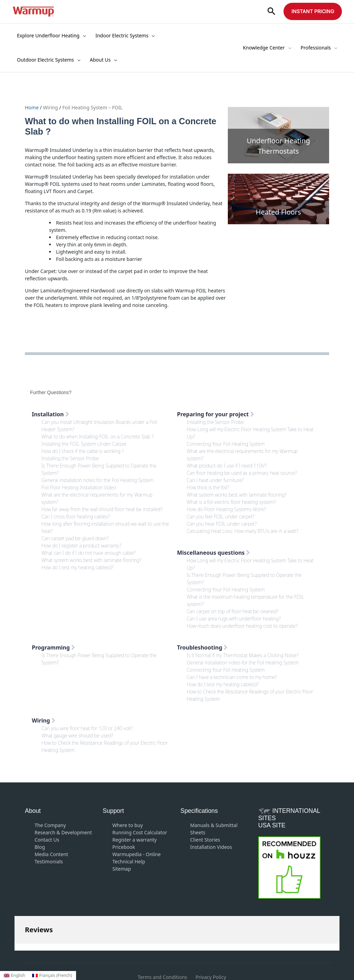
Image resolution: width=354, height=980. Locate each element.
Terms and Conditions (162, 942)
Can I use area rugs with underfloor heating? (234, 619)
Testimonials (49, 861)
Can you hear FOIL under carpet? (222, 524)
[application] (83, 36)
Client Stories (205, 840)
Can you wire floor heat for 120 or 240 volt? (87, 728)
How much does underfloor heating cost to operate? (242, 626)
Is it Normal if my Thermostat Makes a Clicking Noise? (243, 655)
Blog (40, 847)
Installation (50, 414)
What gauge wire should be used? (77, 736)
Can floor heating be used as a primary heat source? (242, 473)
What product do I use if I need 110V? (227, 466)
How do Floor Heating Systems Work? (226, 509)
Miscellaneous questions (213, 553)
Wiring (50, 107)
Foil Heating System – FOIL (92, 107)
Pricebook (124, 847)
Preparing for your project (216, 414)
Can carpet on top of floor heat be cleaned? (232, 611)
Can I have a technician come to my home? (232, 677)
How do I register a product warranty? (81, 546)
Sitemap (122, 869)
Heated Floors (278, 212)
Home (32, 107)
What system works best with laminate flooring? (91, 560)
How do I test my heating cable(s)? (77, 567)
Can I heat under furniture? (215, 480)
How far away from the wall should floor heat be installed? (102, 509)
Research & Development (63, 832)
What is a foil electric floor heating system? (231, 502)
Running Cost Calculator (140, 832)
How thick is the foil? (208, 487)
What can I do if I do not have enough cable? (88, 553)
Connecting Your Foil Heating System (226, 444)
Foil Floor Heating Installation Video (79, 487)
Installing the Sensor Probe (70, 458)
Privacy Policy (211, 942)
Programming (53, 647)
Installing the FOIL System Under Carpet (84, 444)
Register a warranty (134, 840)
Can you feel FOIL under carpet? (221, 516)
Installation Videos (211, 847)
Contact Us (47, 840)
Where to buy (128, 825)
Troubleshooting (202, 647)
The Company (50, 825)
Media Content (51, 854)
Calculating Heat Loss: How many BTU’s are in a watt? (243, 531)
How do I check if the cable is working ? (83, 451)
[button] (271, 12)
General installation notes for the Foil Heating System (97, 480)
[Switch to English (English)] (15, 976)
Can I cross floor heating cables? (76, 516)
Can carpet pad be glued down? (75, 538)
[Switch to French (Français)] (52, 976)
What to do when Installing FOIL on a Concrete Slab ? (97, 437)
